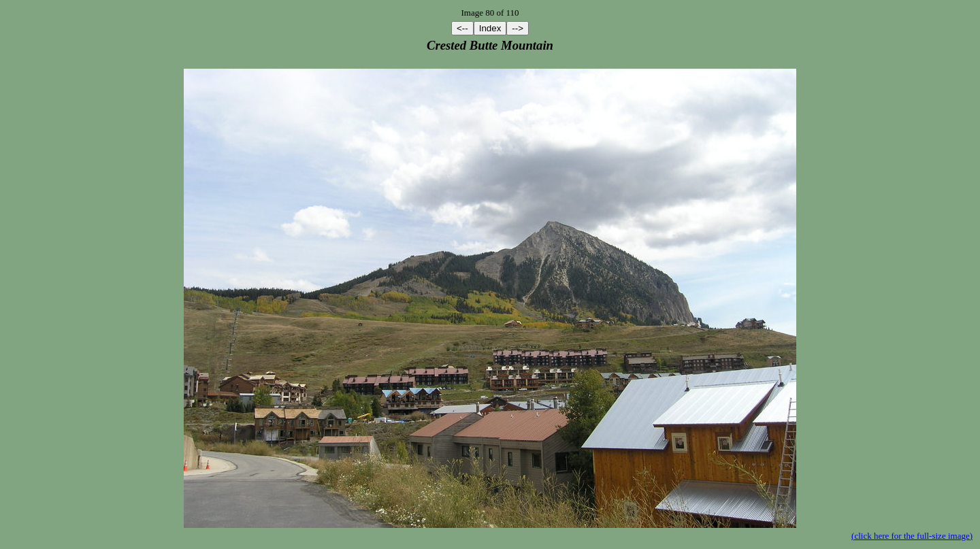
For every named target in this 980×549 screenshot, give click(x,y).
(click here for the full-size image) (912, 536)
